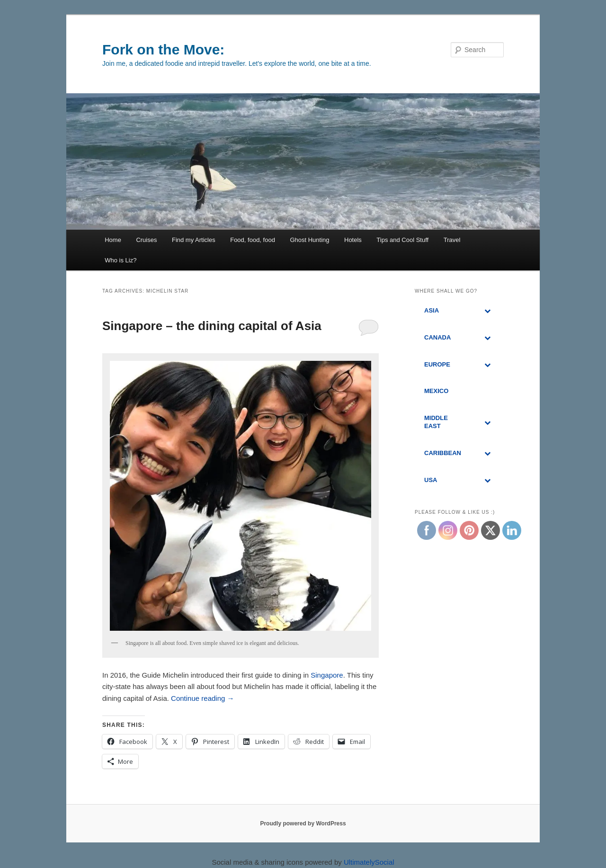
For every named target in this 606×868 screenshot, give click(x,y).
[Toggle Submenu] (487, 311)
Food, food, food (253, 240)
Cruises (146, 240)
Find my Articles (194, 240)
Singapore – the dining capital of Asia (212, 326)
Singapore (327, 675)
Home (113, 240)
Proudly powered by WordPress (303, 823)
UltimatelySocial (369, 862)
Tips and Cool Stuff (402, 240)
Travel (452, 240)
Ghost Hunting (309, 240)
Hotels (353, 240)
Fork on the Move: (163, 49)
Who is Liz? (120, 260)
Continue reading (202, 698)
